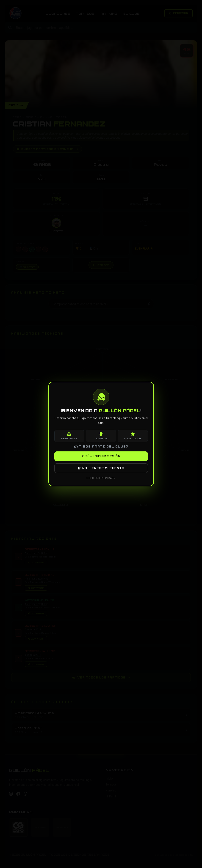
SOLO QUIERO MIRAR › (101, 478)
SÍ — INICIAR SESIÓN (101, 456)
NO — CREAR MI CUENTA (101, 468)
